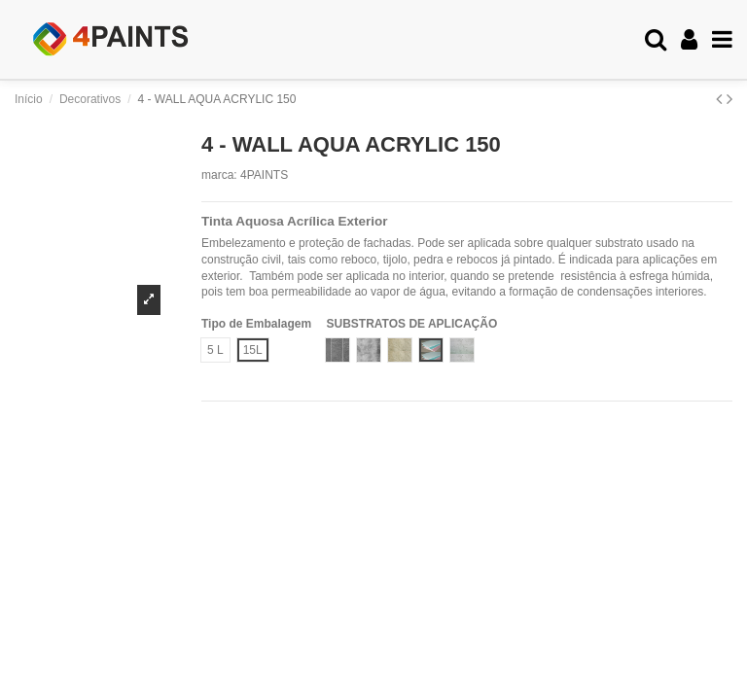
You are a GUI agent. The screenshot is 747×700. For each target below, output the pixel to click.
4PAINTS (264, 175)
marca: (219, 175)
